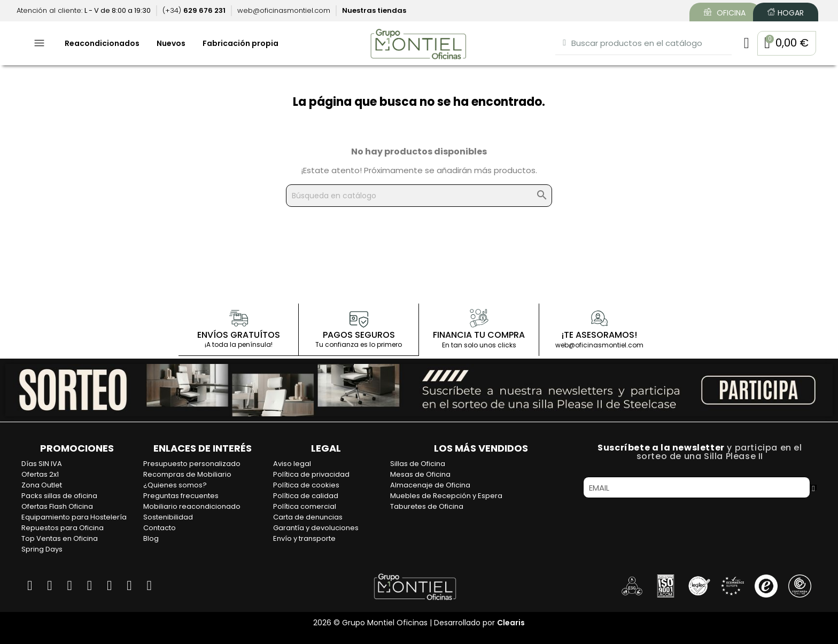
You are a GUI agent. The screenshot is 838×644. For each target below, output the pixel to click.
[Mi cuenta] (743, 44)
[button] (785, 44)
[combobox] (641, 44)
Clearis (511, 623)
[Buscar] (419, 196)
